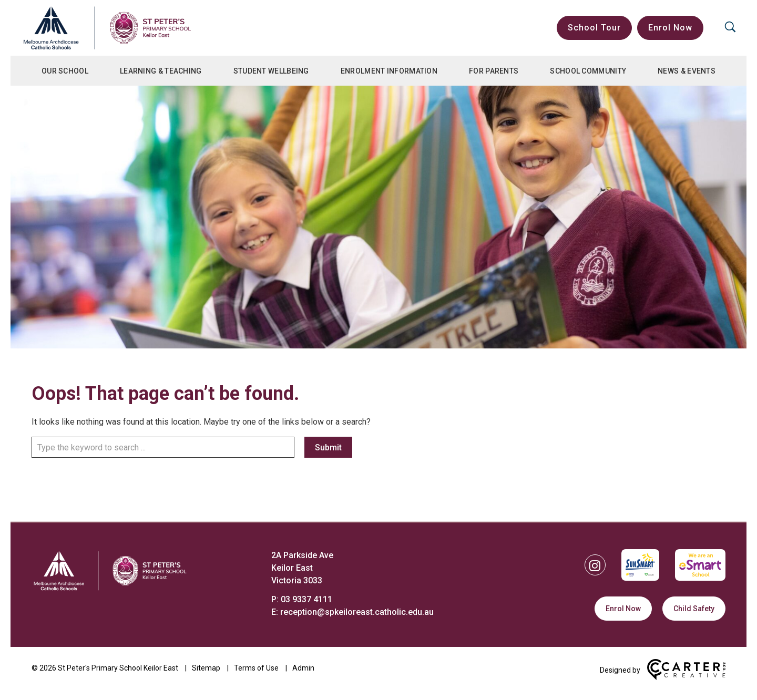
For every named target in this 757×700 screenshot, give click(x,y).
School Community (588, 71)
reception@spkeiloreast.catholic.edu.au (357, 612)
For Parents (494, 71)
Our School (65, 71)
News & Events (687, 71)
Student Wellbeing (271, 71)
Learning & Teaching (161, 71)
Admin (303, 668)
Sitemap (206, 668)
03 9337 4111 (306, 599)
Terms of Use (256, 668)
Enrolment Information (389, 71)
